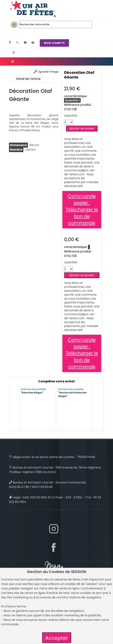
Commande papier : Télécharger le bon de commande (82, 210)
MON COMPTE (54, 43)
